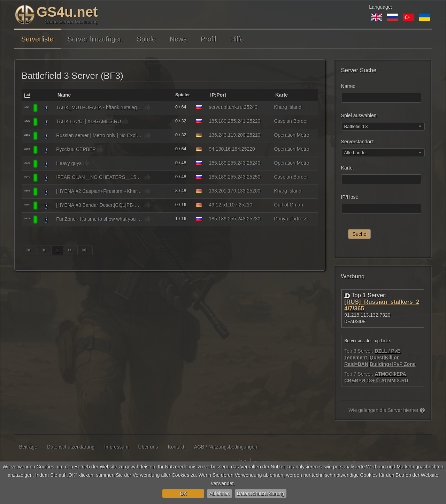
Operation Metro (291, 135)
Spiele (146, 39)
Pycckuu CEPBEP (76, 149)
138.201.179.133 (227, 191)
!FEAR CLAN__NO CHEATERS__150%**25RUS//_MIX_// (100, 177)
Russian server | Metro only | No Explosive (100, 135)
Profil (209, 39)
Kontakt (176, 447)
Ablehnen (219, 494)
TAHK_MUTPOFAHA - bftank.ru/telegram (100, 107)
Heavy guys (69, 163)
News (178, 39)
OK (183, 494)
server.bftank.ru (226, 107)
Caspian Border (291, 121)
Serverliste (37, 39)
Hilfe (237, 39)
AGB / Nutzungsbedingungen (226, 447)
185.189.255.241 (227, 121)
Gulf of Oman (288, 205)
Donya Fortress (291, 219)
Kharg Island (288, 107)
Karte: (348, 168)
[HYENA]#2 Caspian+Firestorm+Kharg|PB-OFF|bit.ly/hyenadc (100, 191)
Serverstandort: (358, 142)
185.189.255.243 (227, 163)
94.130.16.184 (224, 149)
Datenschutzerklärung (261, 494)
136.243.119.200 (227, 135)
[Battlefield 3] (46, 108)
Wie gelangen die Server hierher (387, 410)
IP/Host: (350, 197)
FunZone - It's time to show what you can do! (100, 219)
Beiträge (28, 447)
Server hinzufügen (95, 39)
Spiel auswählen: (360, 115)
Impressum (116, 447)
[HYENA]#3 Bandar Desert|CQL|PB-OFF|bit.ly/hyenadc (100, 205)
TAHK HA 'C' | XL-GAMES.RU (89, 121)
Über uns (148, 447)
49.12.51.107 (223, 205)
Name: (348, 86)
